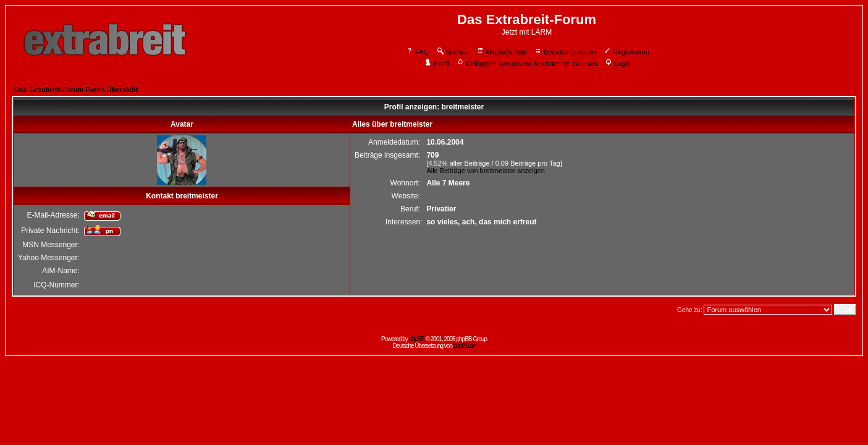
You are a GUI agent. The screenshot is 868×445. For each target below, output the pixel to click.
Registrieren (626, 52)
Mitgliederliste (502, 52)
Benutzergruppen (565, 52)
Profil (437, 64)
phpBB (417, 339)
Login (618, 64)
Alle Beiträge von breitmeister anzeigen (485, 171)
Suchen (452, 52)
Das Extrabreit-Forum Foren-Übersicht (76, 90)
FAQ (417, 52)
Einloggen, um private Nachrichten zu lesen (527, 64)
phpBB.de (465, 346)
